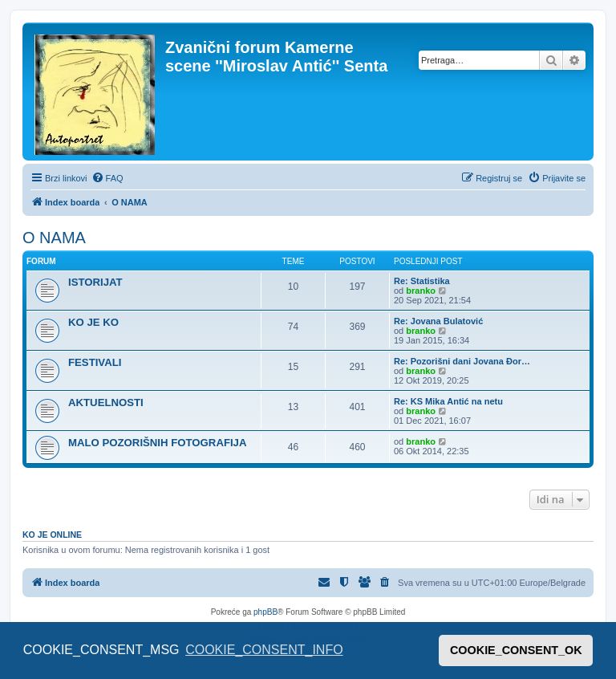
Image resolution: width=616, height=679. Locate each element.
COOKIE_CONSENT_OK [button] (516, 650)
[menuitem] (107, 178)
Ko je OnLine (52, 535)
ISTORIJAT (95, 282)
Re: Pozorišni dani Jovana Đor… (462, 361)
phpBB (265, 612)
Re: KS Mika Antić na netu (448, 401)
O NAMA (54, 238)
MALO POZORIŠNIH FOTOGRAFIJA (157, 443)
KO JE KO (93, 322)
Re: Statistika (422, 281)
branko (421, 291)
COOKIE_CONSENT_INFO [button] (264, 650)
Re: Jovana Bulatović (438, 321)
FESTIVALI (95, 362)
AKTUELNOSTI (106, 403)
